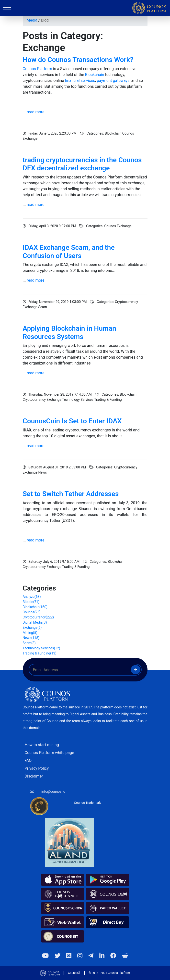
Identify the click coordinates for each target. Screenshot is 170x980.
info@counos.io (53, 792)
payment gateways (113, 81)
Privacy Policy (37, 768)
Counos (32, 612)
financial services (80, 81)
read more (35, 112)
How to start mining (42, 745)
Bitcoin (31, 602)
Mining (30, 633)
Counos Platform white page (49, 753)
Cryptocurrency (38, 617)
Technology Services (41, 648)
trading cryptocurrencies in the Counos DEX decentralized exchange (82, 164)
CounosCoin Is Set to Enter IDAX (72, 421)
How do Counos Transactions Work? (78, 60)
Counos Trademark (88, 803)
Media (32, 20)
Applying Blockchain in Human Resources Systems (69, 333)
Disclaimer (34, 776)
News (31, 638)
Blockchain (95, 75)
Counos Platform (38, 69)
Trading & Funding (40, 653)
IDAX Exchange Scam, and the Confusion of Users (69, 252)
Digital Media (35, 622)
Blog (45, 20)
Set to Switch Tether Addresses (71, 494)
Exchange (32, 628)
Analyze (32, 597)
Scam (29, 643)
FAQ (28, 760)
